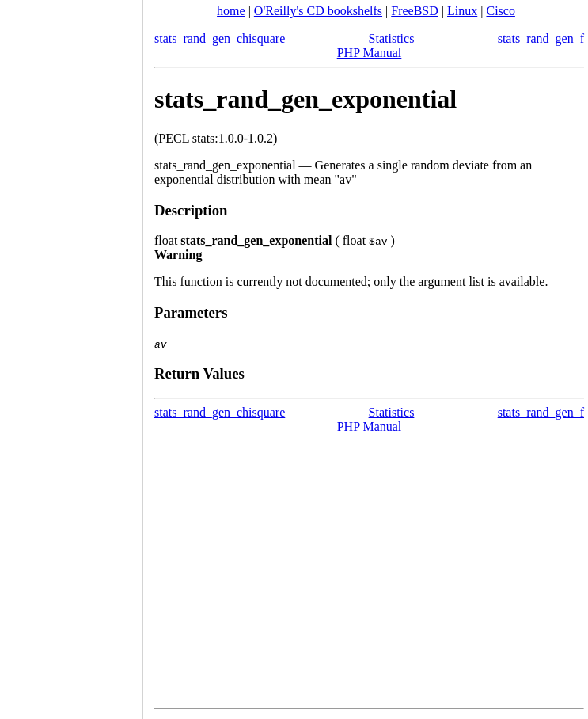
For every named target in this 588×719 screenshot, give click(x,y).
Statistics (392, 38)
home (231, 11)
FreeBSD (415, 11)
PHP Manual (370, 53)
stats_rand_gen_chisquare (220, 38)
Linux (462, 11)
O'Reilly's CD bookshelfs (318, 11)
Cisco (500, 11)
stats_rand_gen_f (541, 38)
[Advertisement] (71, 354)
